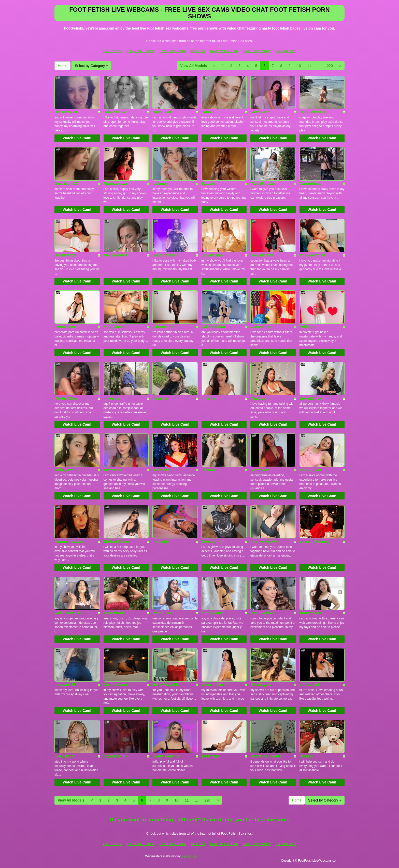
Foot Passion (112, 51)
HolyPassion (114, 112)
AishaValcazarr (116, 184)
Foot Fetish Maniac (257, 51)
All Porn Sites (286, 51)
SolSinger (308, 327)
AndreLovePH (115, 255)
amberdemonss (313, 255)
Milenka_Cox (310, 470)
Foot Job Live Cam (224, 51)
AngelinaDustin (166, 255)
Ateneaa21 (112, 470)
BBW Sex (198, 51)
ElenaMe (209, 470)
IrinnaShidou (65, 327)
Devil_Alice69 (213, 541)
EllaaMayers (261, 685)
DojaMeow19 (65, 255)
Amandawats (310, 613)
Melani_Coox (163, 613)
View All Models (194, 66)
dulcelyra (160, 398)
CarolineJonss (116, 685)
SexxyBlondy (311, 398)
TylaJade (209, 184)
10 (299, 66)
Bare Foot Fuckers (141, 51)
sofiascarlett (310, 685)
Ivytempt (209, 398)
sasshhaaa (211, 756)
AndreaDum (260, 112)
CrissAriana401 (312, 112)
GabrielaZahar (213, 327)
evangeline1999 (264, 541)
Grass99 (307, 756)
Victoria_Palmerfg (315, 541)
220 (330, 66)
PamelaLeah (114, 613)
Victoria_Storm (214, 685)
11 (309, 66)
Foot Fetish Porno (173, 51)
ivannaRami (260, 470)
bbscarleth (161, 541)
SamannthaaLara (69, 541)
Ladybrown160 (116, 756)
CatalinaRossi (66, 398)
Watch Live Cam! (77, 138)
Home (62, 66)
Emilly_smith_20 (166, 756)
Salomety (160, 184)
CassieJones (310, 184)
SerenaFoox (261, 327)
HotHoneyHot (66, 112)
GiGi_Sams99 (66, 184)
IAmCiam (258, 398)
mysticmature (213, 613)
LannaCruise (212, 255)
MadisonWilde (262, 613)
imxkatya (111, 398)
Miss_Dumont (115, 327)
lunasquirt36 (65, 685)
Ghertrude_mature (266, 756)
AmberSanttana (68, 613)
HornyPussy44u (166, 685)
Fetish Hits (189, 856)
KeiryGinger (65, 756)
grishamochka (165, 327)
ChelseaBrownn (117, 541)
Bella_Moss (64, 470)
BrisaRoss (161, 470)
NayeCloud (162, 112)
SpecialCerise (262, 255)
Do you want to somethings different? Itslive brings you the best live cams (200, 820)
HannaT (208, 112)
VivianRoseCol (263, 184)
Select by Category (91, 66)
